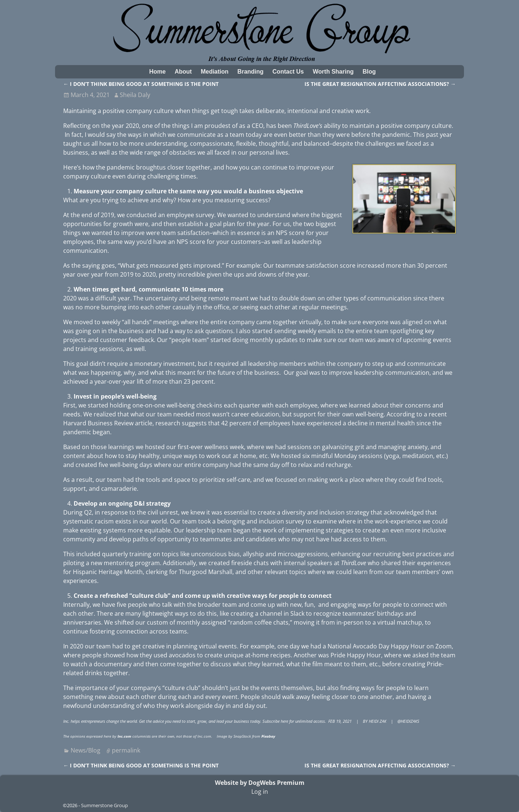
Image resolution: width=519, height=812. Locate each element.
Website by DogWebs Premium (260, 783)
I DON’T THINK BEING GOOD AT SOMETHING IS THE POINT (141, 84)
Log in (260, 792)
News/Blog (86, 750)
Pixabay (268, 736)
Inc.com (124, 736)
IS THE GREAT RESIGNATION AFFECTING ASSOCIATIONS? (380, 84)
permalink (126, 750)
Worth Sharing (333, 72)
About (183, 72)
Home (157, 72)
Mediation (215, 72)
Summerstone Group (104, 805)
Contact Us (288, 72)
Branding (251, 72)
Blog (369, 72)
